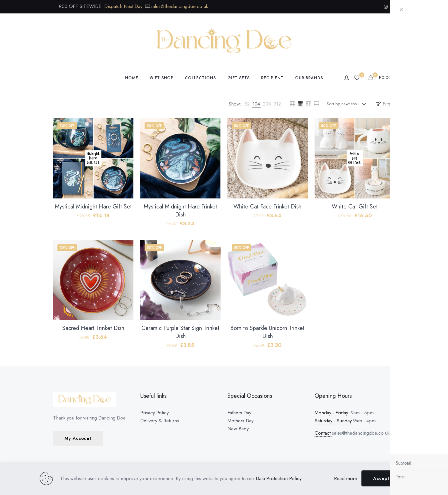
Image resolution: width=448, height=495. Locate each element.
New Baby (238, 429)
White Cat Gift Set (355, 207)
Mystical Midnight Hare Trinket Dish (180, 211)
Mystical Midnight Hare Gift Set (93, 207)
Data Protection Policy (278, 478)
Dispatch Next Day (123, 6)
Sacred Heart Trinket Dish (93, 328)
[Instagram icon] (386, 7)
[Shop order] (348, 104)
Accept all (385, 478)
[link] (247, 104)
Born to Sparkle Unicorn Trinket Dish (267, 332)
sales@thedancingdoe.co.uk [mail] (179, 6)
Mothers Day (240, 421)
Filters (385, 104)
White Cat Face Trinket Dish (267, 207)
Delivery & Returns (160, 421)
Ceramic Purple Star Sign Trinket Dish (180, 332)
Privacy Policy (154, 413)
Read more (346, 478)
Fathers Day (239, 413)
